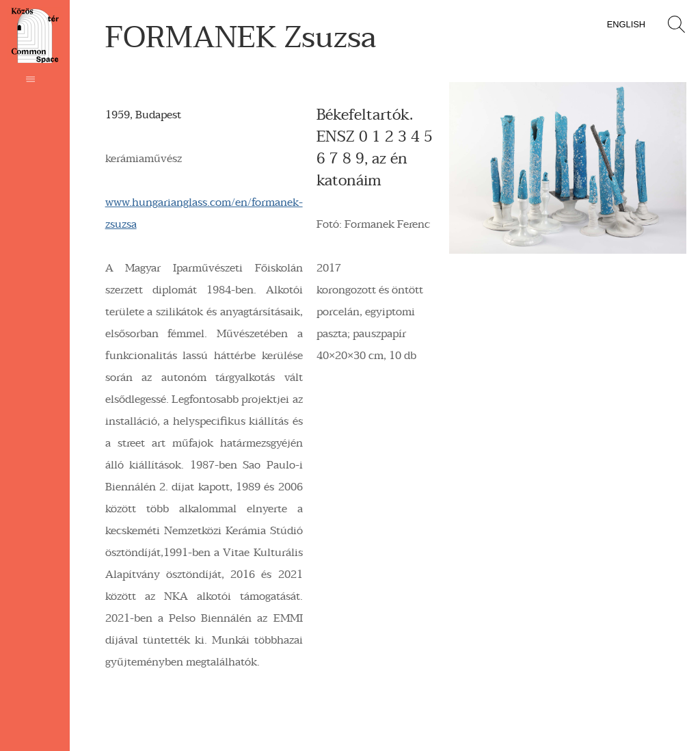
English (626, 24)
